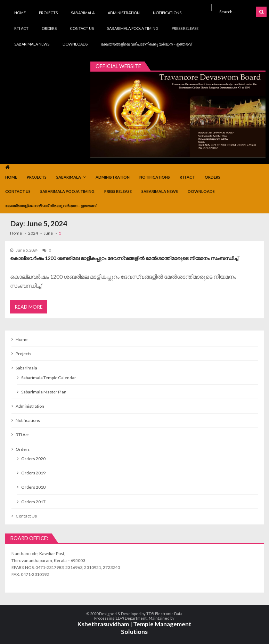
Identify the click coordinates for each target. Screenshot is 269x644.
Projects (48, 13)
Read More (29, 307)
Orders (49, 28)
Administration (124, 13)
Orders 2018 (33, 487)
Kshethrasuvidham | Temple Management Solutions (134, 628)
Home (20, 13)
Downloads (75, 44)
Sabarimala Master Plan (44, 392)
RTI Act (21, 28)
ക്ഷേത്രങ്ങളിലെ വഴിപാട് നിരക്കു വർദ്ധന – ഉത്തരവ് (146, 44)
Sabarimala (83, 13)
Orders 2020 (33, 459)
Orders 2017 (33, 502)
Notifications (167, 13)
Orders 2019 (33, 473)
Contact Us (82, 28)
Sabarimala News (32, 44)
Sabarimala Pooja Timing (133, 28)
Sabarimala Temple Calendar (49, 378)
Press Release (185, 28)
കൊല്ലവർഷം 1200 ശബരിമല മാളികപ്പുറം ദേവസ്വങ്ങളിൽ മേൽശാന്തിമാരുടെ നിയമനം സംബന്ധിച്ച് (124, 258)
